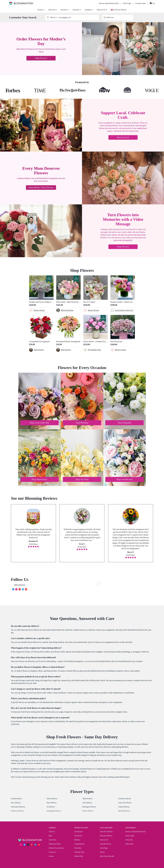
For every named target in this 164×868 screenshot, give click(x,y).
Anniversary (78, 836)
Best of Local (123, 137)
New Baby (78, 848)
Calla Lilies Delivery (125, 803)
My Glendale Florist (94, 350)
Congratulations (79, 844)
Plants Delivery (52, 803)
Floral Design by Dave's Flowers (125, 310)
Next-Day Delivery (106, 836)
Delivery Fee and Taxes (56, 848)
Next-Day (65, 10)
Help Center (129, 844)
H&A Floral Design (67, 310)
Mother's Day (79, 857)
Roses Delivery (16, 803)
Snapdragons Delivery (54, 811)
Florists (102, 853)
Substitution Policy (55, 844)
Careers (51, 857)
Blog (50, 836)
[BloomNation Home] (21, 3)
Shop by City (102, 10)
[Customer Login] (140, 3)
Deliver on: (110, 17)
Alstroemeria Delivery (18, 807)
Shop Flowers (41, 58)
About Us (52, 832)
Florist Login (130, 836)
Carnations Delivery (125, 799)
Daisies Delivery (52, 799)
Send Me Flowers (106, 844)
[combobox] (120, 18)
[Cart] (152, 3)
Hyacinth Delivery (124, 811)
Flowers (41, 10)
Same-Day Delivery (106, 832)
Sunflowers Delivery (18, 811)
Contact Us (52, 853)
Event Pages (104, 848)
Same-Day (52, 10)
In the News (53, 840)
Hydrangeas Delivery (89, 807)
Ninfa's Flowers (39, 350)
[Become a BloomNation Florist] (109, 3)
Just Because (78, 832)
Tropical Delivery (124, 807)
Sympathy (89, 10)
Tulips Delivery (87, 799)
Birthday (77, 840)
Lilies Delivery (87, 803)
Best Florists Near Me (107, 857)
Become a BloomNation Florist (136, 832)
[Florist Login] (127, 3)
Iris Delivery (51, 807)
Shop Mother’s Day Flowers (41, 188)
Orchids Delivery (16, 799)
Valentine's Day (79, 853)
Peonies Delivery (88, 811)
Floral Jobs (129, 840)
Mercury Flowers (39, 310)
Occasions (77, 10)
